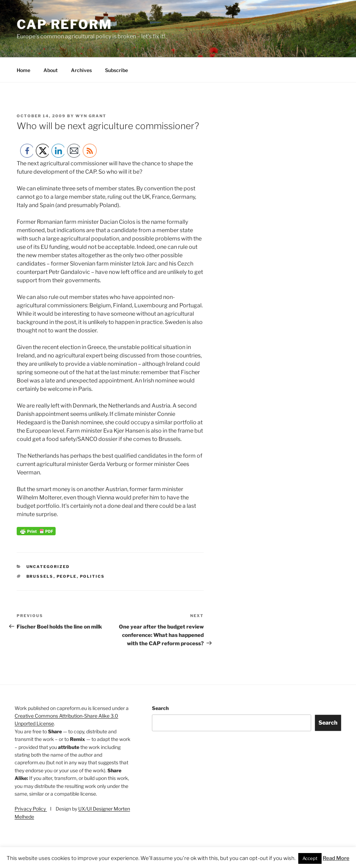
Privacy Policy (31, 809)
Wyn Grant (91, 116)
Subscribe (116, 70)
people (67, 576)
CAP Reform (64, 24)
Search (160, 708)
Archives (81, 70)
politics (92, 576)
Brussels (40, 576)
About (51, 70)
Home (23, 70)
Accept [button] (310, 858)
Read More (336, 858)
